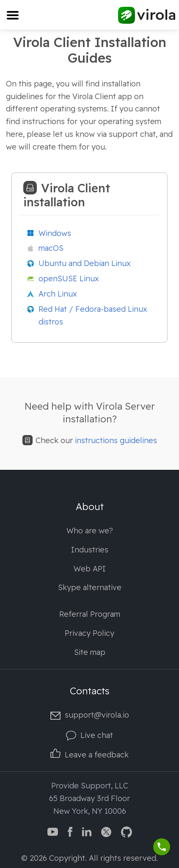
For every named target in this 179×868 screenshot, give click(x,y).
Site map (90, 652)
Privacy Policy (89, 633)
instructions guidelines (116, 440)
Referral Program (90, 614)
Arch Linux (58, 294)
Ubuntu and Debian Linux (85, 263)
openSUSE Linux (69, 279)
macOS (51, 248)
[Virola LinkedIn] (87, 831)
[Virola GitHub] (127, 831)
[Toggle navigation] (12, 15)
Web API (90, 569)
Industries (90, 550)
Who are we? (90, 531)
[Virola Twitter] (106, 831)
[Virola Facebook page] (70, 831)
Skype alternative (90, 587)
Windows (55, 233)
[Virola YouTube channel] (53, 831)
